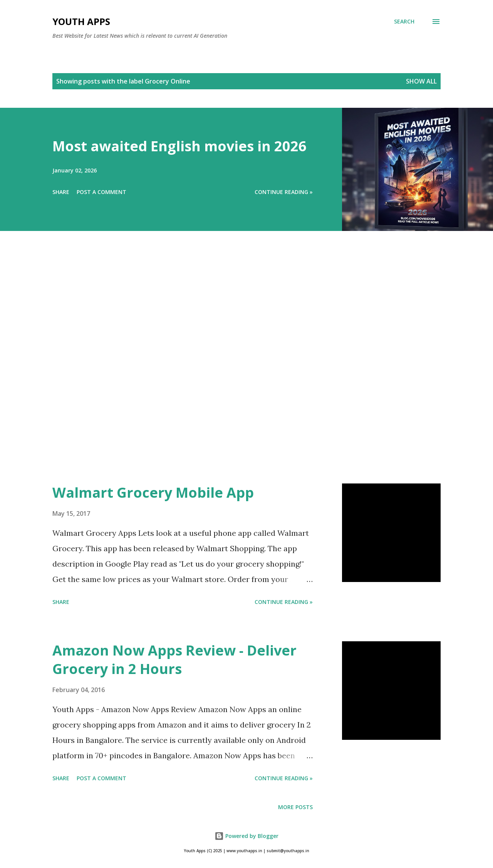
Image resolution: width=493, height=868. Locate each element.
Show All (421, 81)
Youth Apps (81, 21)
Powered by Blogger (246, 836)
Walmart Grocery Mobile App (153, 493)
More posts (295, 807)
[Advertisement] (231, 368)
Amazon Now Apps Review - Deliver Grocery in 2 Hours (174, 660)
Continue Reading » (284, 192)
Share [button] (61, 192)
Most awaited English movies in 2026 (179, 146)
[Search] (404, 22)
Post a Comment (101, 192)
